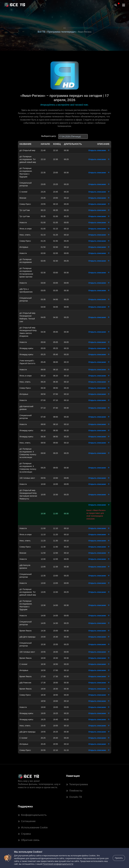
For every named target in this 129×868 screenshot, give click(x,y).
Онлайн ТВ (74, 797)
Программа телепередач (62, 32)
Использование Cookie (33, 827)
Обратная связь (29, 840)
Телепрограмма (77, 784)
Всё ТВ (41, 32)
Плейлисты (74, 791)
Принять (119, 858)
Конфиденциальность (32, 815)
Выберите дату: (49, 136)
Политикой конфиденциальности (58, 864)
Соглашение (27, 821)
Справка (24, 834)
